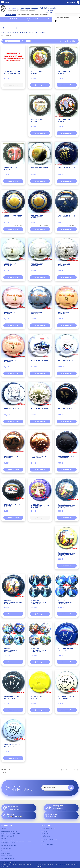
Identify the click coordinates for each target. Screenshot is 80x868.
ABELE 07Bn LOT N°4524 (37, 121)
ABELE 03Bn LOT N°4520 (64, 73)
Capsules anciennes (23, 15)
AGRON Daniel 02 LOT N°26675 (12, 505)
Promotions (45, 831)
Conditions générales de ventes (11, 834)
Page (24, 41)
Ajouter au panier (40, 85)
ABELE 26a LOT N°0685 (40, 168)
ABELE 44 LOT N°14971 (66, 360)
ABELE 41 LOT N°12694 (13, 216)
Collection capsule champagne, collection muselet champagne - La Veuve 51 (16, 842)
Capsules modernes (11, 15)
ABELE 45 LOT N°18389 (13, 408)
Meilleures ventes (7, 853)
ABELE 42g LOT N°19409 (63, 313)
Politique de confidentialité (9, 845)
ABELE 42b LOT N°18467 (10, 313)
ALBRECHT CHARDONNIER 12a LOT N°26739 (67, 506)
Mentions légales (7, 856)
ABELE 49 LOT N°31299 (66, 408)
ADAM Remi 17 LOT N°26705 (12, 457)
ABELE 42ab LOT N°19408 (64, 265)
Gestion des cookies (8, 858)
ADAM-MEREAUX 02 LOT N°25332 (38, 457)
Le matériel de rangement (49, 839)
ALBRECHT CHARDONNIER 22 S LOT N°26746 (38, 650)
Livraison (4, 838)
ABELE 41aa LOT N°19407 (37, 217)
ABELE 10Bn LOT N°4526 (10, 169)
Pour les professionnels (49, 844)
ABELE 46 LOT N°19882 (40, 408)
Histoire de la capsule (8, 836)
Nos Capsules (46, 836)
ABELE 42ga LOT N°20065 (10, 361)
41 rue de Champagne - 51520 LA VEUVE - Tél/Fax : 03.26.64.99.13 (16, 865)
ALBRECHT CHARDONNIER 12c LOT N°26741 (13, 602)
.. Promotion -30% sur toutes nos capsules (12, 73)
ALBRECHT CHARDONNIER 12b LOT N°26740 (67, 554)
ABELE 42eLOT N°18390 (36, 313)
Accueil (4, 829)
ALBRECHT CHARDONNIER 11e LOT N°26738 (40, 506)
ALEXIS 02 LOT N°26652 (36, 698)
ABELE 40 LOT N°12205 (66, 168)
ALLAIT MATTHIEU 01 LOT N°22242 (66, 698)
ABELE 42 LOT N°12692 (66, 216)
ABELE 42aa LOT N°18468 (37, 265)
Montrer (4, 770)
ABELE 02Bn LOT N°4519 (37, 73)
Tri (3, 41)
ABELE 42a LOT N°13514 (10, 265)
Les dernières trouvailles (49, 829)
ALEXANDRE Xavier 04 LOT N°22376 (13, 698)
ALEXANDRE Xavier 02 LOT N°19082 (66, 650)
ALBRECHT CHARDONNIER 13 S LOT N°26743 (38, 602)
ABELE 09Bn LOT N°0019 (64, 121)
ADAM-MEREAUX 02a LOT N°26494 (66, 457)
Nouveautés (45, 834)
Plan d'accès (5, 851)
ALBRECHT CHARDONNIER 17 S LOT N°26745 (12, 650)
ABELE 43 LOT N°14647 (40, 360)
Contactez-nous (6, 848)
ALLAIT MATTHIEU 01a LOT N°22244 (13, 746)
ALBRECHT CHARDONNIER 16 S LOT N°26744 (65, 602)
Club (43, 842)
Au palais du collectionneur (9, 831)
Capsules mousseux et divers (39, 15)
